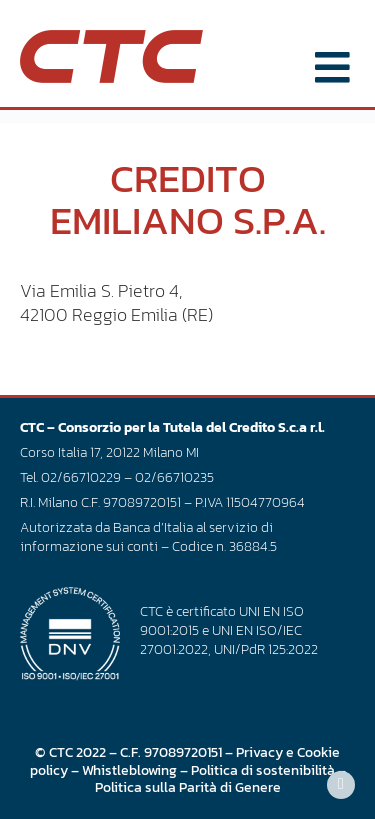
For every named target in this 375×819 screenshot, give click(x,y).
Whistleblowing (129, 770)
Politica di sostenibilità (263, 770)
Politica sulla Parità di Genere (188, 787)
